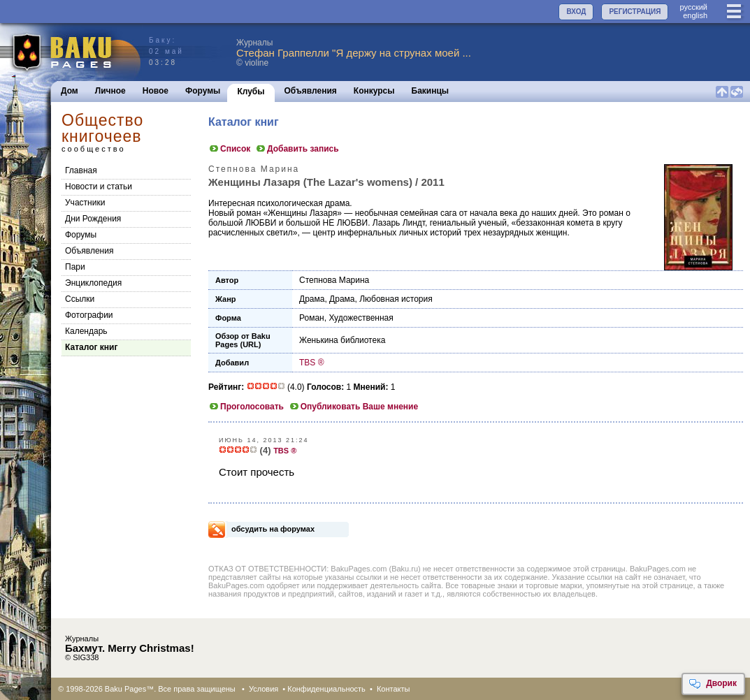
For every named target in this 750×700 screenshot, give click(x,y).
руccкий (693, 7)
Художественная (361, 318)
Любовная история (396, 299)
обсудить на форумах (273, 529)
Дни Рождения (93, 219)
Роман (312, 318)
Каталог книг (91, 347)
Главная (81, 170)
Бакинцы (431, 91)
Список (229, 149)
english (695, 15)
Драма (312, 299)
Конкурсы (374, 91)
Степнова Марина (334, 280)
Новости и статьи (99, 187)
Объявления (311, 91)
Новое (156, 91)
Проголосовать (246, 407)
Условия (264, 689)
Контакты (394, 689)
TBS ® (312, 363)
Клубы (251, 92)
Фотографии (89, 315)
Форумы (203, 91)
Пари (75, 267)
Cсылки (80, 299)
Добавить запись (297, 149)
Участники (85, 203)
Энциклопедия (93, 283)
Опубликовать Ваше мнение (353, 407)
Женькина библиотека (342, 340)
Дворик (713, 684)
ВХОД (576, 12)
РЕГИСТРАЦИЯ (635, 12)
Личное (110, 91)
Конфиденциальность (326, 689)
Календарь (86, 331)
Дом (70, 91)
